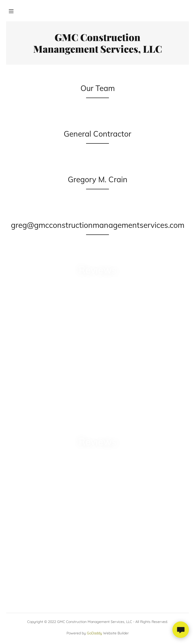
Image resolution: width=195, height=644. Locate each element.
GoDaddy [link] (94, 633)
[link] (97, 51)
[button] (11, 11)
